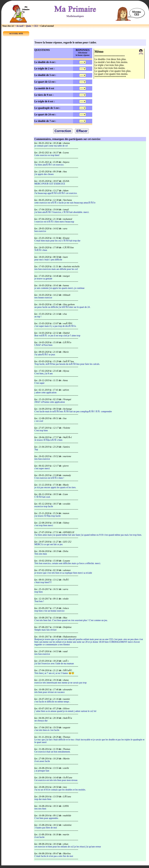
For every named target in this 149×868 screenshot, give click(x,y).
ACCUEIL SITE (16, 34)
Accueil (20, 26)
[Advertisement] (119, 105)
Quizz (29, 26)
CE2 (36, 26)
